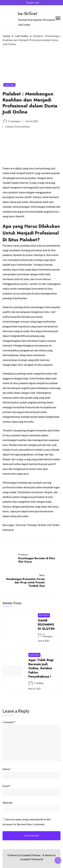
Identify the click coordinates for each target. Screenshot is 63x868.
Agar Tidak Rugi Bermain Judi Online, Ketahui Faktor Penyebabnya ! (41, 668)
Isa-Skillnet (27, 14)
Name (7, 769)
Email (7, 786)
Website (7, 803)
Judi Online (9, 85)
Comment (9, 722)
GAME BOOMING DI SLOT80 (46, 624)
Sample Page (33, 3)
